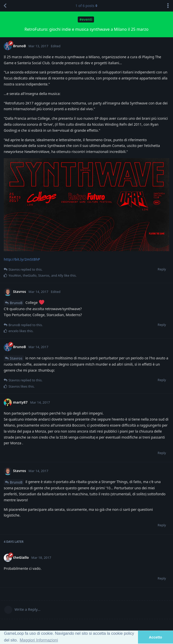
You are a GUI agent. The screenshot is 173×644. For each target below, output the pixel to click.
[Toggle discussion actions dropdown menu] (168, 6)
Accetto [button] (156, 637)
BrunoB (16, 303)
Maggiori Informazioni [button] (39, 640)
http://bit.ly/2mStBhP (22, 259)
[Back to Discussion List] (5, 6)
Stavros (16, 358)
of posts (86, 6)
